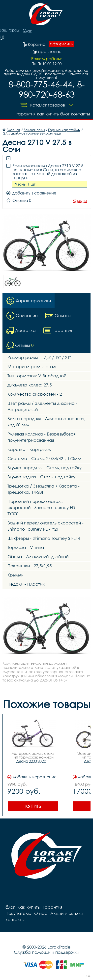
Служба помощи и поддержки (46, 952)
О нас (41, 913)
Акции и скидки (67, 913)
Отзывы (80, 201)
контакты (80, 114)
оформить (61, 44)
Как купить (48, 114)
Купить (33, 806)
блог (65, 114)
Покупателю (18, 913)
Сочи (28, 30)
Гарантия (26, 114)
